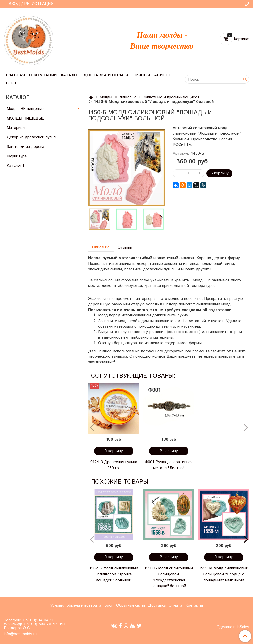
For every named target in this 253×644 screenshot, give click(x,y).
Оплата (175, 606)
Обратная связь (131, 606)
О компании (43, 75)
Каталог (70, 75)
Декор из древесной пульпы (32, 137)
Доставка (157, 606)
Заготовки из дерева (25, 147)
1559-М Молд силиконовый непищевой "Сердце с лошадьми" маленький (224, 574)
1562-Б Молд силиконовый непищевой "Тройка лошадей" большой (114, 574)
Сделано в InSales (233, 627)
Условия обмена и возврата (76, 606)
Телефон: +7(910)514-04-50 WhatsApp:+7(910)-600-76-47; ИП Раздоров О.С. (35, 624)
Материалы (17, 128)
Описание (101, 247)
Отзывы (125, 247)
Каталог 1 (15, 166)
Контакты (194, 606)
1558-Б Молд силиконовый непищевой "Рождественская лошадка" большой (169, 577)
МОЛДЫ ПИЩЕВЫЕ (25, 118)
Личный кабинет (152, 75)
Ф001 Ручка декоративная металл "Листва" (169, 465)
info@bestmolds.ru (20, 634)
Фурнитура (17, 156)
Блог (11, 83)
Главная (16, 75)
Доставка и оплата (106, 75)
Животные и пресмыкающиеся (171, 97)
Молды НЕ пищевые (118, 97)
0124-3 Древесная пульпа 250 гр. (114, 465)
